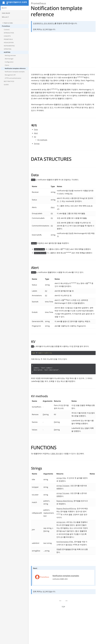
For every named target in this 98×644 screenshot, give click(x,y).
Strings (37, 144)
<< (60, 601)
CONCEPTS (7, 36)
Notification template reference (15, 68)
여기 (44, 29)
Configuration (9, 62)
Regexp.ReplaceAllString (66, 509)
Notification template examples (15, 72)
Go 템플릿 (65, 105)
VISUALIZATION (9, 43)
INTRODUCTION (9, 33)
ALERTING (7, 52)
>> (66, 601)
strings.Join (61, 522)
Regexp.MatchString (65, 501)
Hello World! (6, 13)
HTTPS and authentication (13, 78)
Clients (7, 65)
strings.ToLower (63, 493)
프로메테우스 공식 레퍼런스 (44, 23)
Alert (36, 133)
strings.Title (61, 478)
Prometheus (6, 26)
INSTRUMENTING (9, 46)
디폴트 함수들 (56, 454)
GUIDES (6, 85)
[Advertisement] (14, 102)
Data (36, 130)
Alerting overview (10, 56)
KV (35, 137)
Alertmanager (9, 59)
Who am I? (5, 17)
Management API (10, 75)
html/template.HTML (65, 542)
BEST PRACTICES (9, 81)
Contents (7, 30)
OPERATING (8, 49)
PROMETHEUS (8, 39)
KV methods (42, 140)
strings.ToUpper (63, 486)
